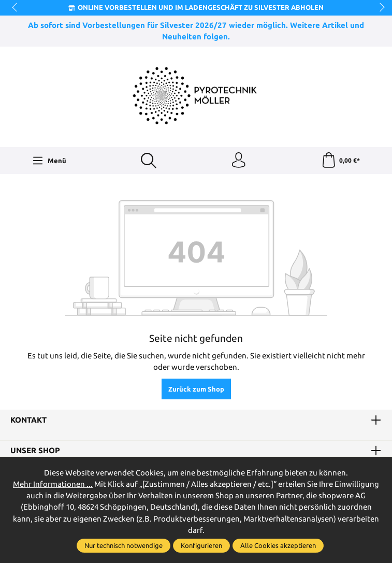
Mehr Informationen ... (53, 484)
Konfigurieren (201, 545)
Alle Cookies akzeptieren (278, 545)
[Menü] (49, 161)
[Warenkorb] (340, 161)
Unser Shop (35, 451)
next (379, 8)
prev (16, 8)
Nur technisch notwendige (124, 545)
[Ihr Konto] (239, 161)
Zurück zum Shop (196, 389)
